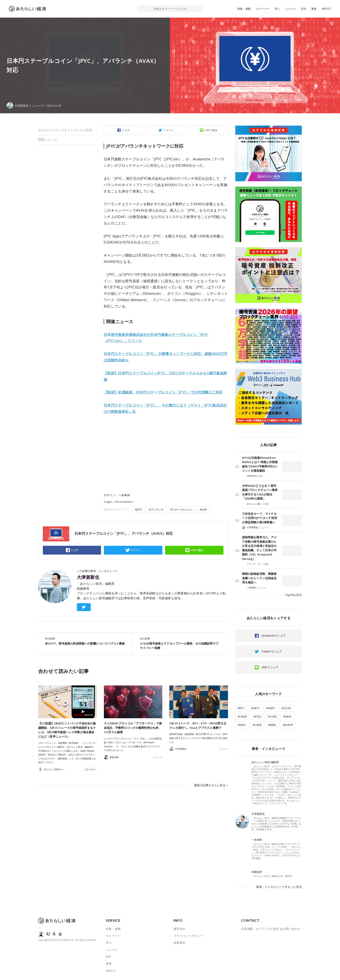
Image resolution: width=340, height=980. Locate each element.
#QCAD (286, 708)
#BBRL (272, 725)
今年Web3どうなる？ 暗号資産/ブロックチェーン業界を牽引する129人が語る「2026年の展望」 (260, 492)
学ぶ (277, 9)
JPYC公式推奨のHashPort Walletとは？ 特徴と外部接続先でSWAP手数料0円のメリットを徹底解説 (260, 464)
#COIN (272, 717)
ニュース (291, 9)
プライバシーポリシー (188, 936)
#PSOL (258, 717)
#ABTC (255, 708)
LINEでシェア (270, 667)
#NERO (271, 708)
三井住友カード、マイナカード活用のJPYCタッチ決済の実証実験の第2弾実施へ (260, 518)
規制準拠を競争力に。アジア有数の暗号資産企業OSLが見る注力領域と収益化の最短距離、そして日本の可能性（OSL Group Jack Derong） (259, 548)
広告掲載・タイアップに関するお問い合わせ (271, 929)
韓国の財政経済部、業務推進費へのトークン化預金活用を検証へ (259, 578)
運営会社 (179, 929)
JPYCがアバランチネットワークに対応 (65, 130)
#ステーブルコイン (182, 510)
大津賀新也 (88, 577)
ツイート (168, 130)
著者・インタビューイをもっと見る (279, 887)
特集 (260, 476)
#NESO (287, 717)
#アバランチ (156, 510)
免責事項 (179, 943)
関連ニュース (48, 140)
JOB (304, 9)
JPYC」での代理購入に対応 (163, 392)
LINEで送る (211, 130)
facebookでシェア (274, 636)
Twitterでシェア (272, 651)
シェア (126, 130)
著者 (314, 9)
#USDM (242, 717)
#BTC (241, 708)
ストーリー (263, 9)
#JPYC (139, 510)
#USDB (257, 725)
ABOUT (326, 9)
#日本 (203, 510)
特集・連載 (244, 9)
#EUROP (288, 725)
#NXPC (242, 725)
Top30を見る (293, 595)
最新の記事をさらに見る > (211, 785)
